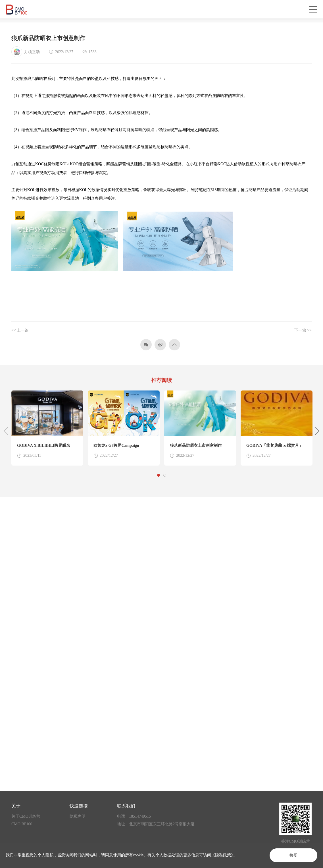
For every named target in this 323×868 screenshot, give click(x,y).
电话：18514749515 (134, 816)
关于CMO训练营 (26, 816)
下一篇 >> (303, 330)
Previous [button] (6, 431)
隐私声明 (78, 816)
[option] (47, 428)
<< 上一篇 (20, 330)
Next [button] (317, 431)
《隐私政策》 (223, 855)
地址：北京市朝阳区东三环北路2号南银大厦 (156, 824)
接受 (293, 855)
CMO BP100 (22, 824)
